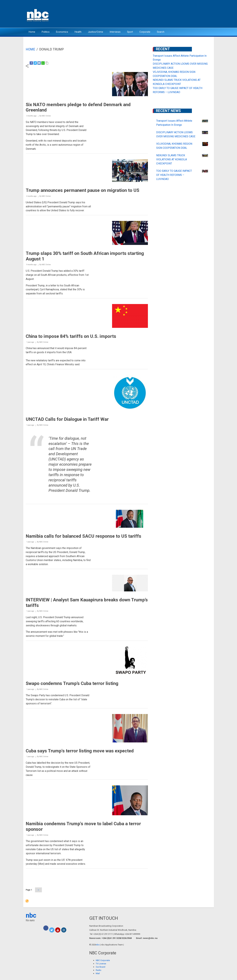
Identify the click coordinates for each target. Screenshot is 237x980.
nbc (31, 915)
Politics (46, 32)
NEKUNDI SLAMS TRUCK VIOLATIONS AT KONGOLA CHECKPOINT (172, 159)
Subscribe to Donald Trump (27, 901)
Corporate (145, 32)
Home (32, 32)
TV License (101, 964)
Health (78, 32)
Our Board (101, 967)
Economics (62, 32)
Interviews (115, 32)
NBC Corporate (103, 960)
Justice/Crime (96, 32)
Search (161, 32)
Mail (98, 973)
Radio (99, 970)
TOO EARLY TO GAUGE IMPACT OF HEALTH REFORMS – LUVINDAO (174, 175)
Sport (130, 32)
